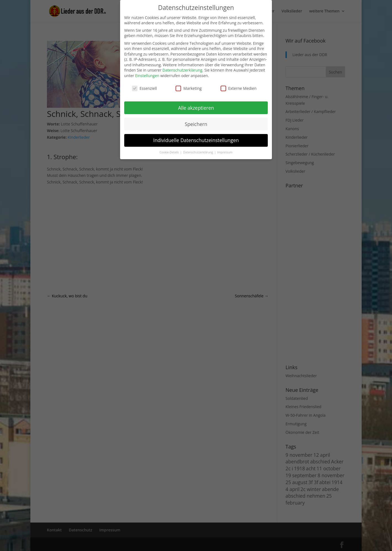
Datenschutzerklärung (182, 70)
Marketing (189, 88)
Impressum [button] (225, 152)
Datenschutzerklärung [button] (198, 152)
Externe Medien (239, 88)
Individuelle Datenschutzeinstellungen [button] (196, 140)
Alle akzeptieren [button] (196, 108)
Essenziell (145, 88)
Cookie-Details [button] (170, 152)
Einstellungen (147, 76)
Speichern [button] (196, 124)
